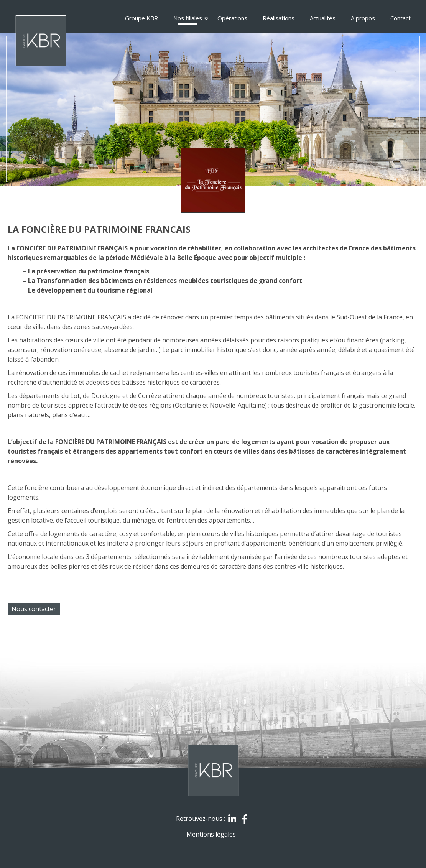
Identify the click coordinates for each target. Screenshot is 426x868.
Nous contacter (34, 609)
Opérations (232, 18)
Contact (401, 18)
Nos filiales (188, 18)
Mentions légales (211, 834)
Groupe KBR (141, 18)
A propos (363, 18)
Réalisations (279, 18)
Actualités (323, 18)
